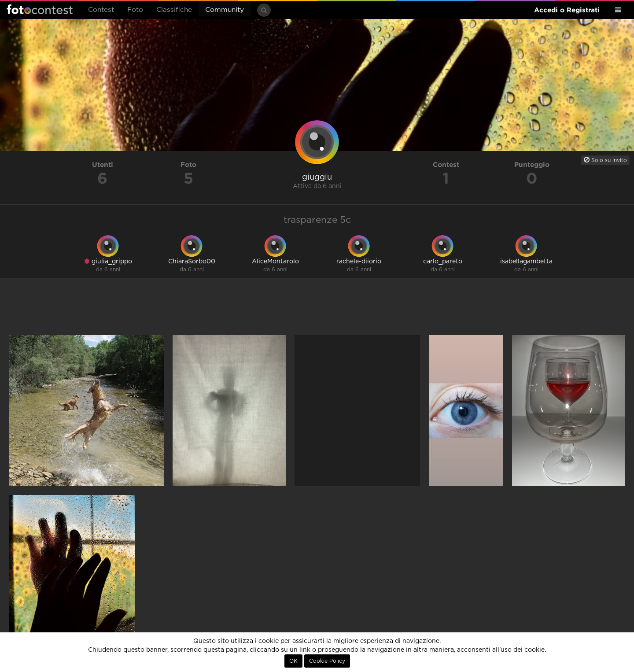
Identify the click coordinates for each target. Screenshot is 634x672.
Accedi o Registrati (567, 10)
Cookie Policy (327, 661)
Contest (101, 10)
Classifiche (174, 10)
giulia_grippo (108, 261)
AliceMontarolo (275, 262)
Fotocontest (40, 9)
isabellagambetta (526, 262)
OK (293, 661)
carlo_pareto (443, 262)
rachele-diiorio (359, 262)
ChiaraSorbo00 (192, 262)
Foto (135, 10)
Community (225, 10)
